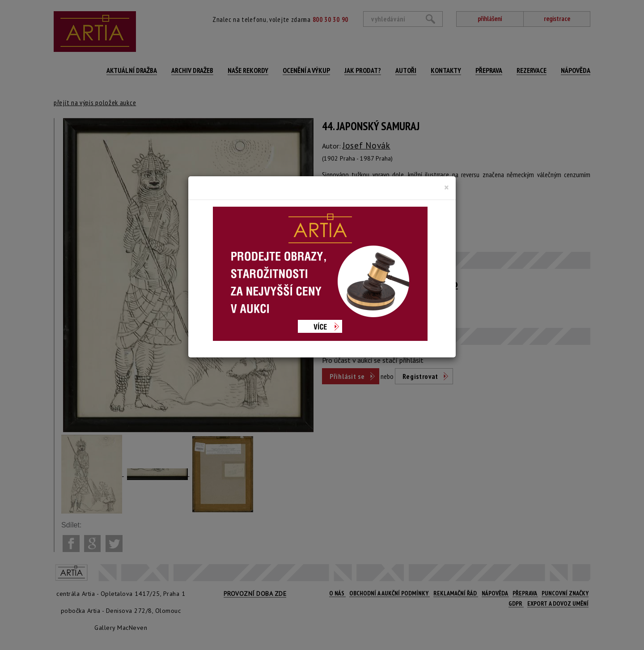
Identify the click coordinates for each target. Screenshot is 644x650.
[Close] (447, 187)
